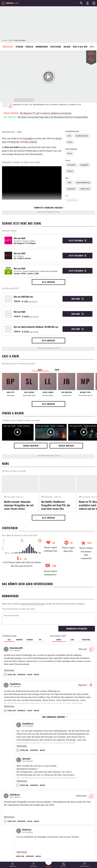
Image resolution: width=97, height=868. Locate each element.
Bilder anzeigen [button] (66, 446)
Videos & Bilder (13, 413)
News (93, 47)
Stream (19, 47)
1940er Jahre (85, 189)
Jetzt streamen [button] (78, 240)
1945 (69, 182)
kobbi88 (19, 758)
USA (69, 136)
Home (4, 40)
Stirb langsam (56, 740)
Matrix (53, 749)
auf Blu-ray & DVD (10, 288)
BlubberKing (20, 737)
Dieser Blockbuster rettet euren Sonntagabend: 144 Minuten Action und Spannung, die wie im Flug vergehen (19, 826)
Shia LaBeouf (31, 142)
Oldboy (53, 758)
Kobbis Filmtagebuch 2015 (25, 754)
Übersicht (8, 47)
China (70, 142)
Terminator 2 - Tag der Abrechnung (64, 754)
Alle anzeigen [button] (48, 282)
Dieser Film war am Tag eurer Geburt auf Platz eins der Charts (25, 733)
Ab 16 (70, 153)
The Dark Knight (57, 731)
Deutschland (72, 200)
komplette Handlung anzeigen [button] (48, 208)
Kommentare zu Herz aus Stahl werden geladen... (24, 609)
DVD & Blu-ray (80, 47)
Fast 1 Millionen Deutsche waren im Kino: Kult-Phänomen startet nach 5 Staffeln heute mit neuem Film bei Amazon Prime (57, 826)
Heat (53, 744)
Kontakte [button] (20, 627)
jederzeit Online (9, 231)
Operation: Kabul (48, 856)
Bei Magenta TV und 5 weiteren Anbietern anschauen (46, 113)
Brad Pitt (15, 142)
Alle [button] (9, 627)
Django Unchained (58, 763)
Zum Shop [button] (77, 299)
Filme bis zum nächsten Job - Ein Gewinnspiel (25, 743)
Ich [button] (40, 627)
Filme (11, 40)
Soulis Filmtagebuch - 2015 (25, 765)
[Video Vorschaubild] (18, 432)
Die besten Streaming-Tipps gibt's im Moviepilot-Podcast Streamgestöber (53, 117)
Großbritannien (82, 136)
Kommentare (42, 47)
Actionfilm (71, 165)
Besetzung (56, 47)
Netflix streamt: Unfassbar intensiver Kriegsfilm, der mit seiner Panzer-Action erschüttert (19, 505)
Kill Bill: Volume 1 (58, 767)
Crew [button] (57, 370)
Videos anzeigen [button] (31, 446)
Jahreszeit (71, 189)
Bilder (67, 47)
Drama (70, 171)
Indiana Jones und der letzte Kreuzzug (65, 772)
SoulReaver (20, 769)
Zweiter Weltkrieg (83, 182)
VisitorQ (18, 749)
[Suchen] (81, 3)
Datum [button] (59, 627)
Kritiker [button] (30, 627)
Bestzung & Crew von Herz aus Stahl (19, 363)
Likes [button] (72, 627)
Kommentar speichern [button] (77, 616)
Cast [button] (40, 370)
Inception (54, 735)
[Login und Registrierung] (88, 3)
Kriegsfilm (84, 165)
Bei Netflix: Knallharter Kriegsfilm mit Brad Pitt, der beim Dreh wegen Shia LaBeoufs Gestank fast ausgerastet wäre (56, 505)
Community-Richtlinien (32, 604)
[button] (13, 865)
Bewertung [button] (86, 627)
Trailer (29, 47)
